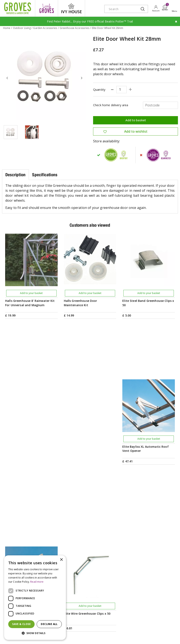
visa (73, 636)
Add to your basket (31, 293)
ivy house (71, 8)
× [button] (61, 560)
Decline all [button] (49, 624)
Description (15, 174)
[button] (35, 633)
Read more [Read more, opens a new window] (37, 582)
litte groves (47, 8)
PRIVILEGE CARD (90, 506)
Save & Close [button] (21, 624)
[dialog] (35, 598)
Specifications (45, 174)
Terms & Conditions (130, 626)
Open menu (175, 8)
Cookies (169, 626)
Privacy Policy (153, 626)
